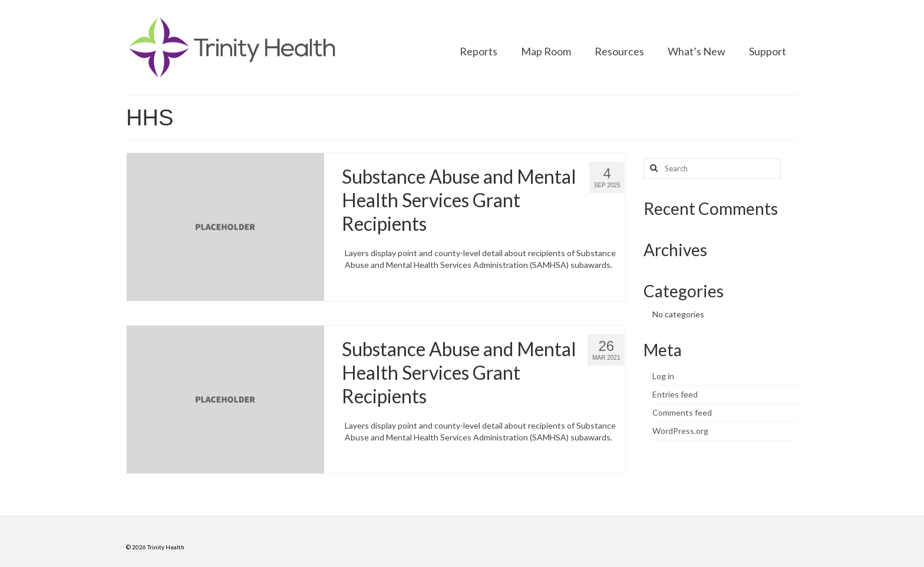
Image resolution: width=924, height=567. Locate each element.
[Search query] (712, 169)
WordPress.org (680, 431)
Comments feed (682, 412)
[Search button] (652, 169)
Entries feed (675, 394)
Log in (663, 376)
